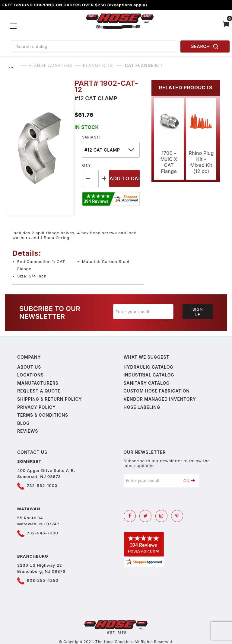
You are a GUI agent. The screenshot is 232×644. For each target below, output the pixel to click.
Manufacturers (38, 383)
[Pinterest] (177, 516)
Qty (86, 165)
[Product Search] (94, 46)
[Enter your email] (143, 312)
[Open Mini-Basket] (226, 26)
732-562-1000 (42, 485)
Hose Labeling (142, 407)
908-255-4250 (43, 580)
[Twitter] (145, 516)
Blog (23, 423)
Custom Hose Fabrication (157, 391)
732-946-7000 (43, 533)
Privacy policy (37, 407)
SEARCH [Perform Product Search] (205, 46)
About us (29, 367)
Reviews (28, 431)
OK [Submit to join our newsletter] (189, 481)
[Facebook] (130, 516)
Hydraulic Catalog (149, 367)
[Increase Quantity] (105, 179)
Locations (30, 375)
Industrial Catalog (149, 375)
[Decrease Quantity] (88, 179)
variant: (91, 137)
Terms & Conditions (43, 415)
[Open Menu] (13, 26)
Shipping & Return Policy (49, 399)
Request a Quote (39, 391)
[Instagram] (161, 516)
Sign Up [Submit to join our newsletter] (198, 312)
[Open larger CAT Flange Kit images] (40, 148)
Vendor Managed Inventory (160, 399)
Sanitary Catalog (147, 383)
